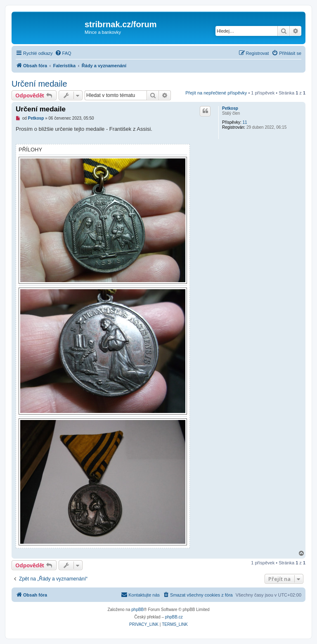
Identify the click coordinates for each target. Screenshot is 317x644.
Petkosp (230, 108)
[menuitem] (63, 53)
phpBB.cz (174, 617)
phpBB (137, 610)
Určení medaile (39, 84)
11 (245, 122)
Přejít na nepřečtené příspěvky (216, 93)
